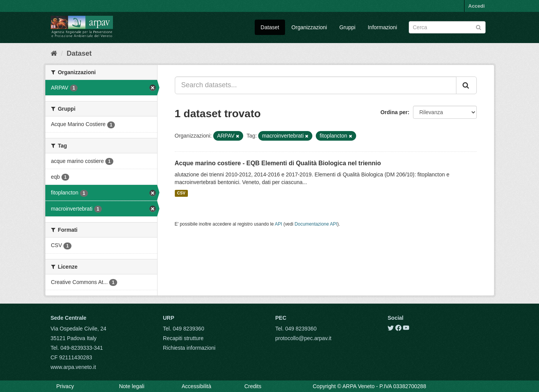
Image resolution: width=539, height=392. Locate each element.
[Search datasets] (447, 27)
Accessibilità (197, 386)
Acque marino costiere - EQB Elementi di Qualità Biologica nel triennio (278, 163)
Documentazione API (316, 224)
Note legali (132, 386)
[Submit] (478, 27)
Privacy (65, 386)
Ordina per (394, 112)
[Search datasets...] (316, 85)
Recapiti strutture (183, 338)
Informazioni (382, 27)
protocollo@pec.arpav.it (303, 338)
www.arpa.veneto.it (73, 367)
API (278, 224)
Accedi (477, 6)
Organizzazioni (309, 27)
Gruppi (347, 27)
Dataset (270, 27)
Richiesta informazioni (189, 348)
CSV (181, 193)
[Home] (54, 53)
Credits (253, 386)
